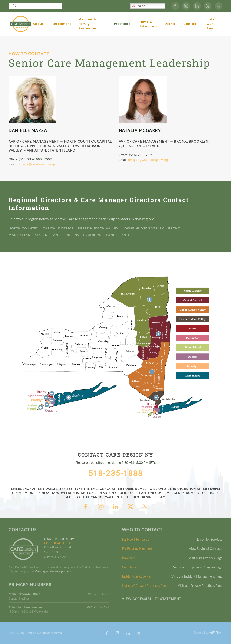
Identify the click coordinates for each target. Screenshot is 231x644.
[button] (150, 299)
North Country (24, 228)
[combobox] (35, 6)
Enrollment (62, 24)
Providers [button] (122, 24)
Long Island (118, 235)
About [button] (38, 24)
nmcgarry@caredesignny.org (148, 160)
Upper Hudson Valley (98, 228)
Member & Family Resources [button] (93, 24)
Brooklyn (93, 235)
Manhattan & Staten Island (35, 235)
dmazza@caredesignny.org (36, 164)
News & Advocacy (148, 24)
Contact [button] (191, 24)
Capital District (58, 228)
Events (170, 24)
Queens (72, 235)
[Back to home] (21, 24)
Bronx (174, 228)
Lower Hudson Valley (143, 228)
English (138, 6)
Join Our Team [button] (215, 24)
